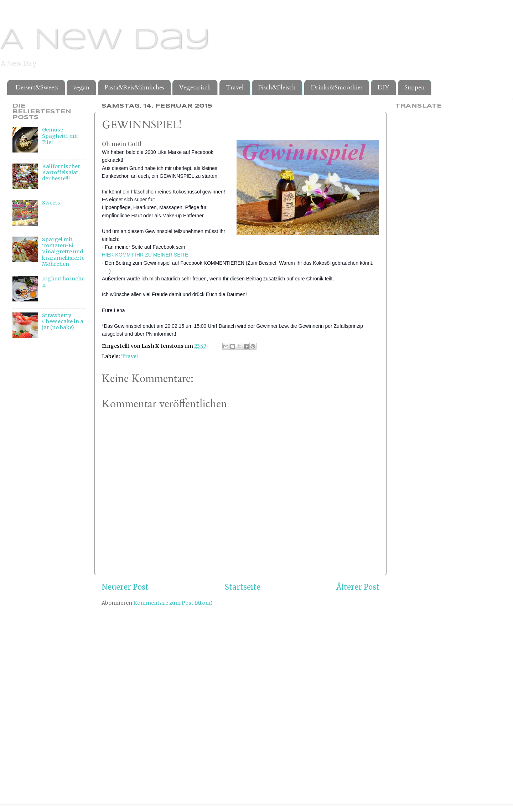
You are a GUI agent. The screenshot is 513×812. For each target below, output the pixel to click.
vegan (81, 87)
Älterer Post (358, 587)
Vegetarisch (195, 87)
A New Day (105, 41)
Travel (235, 87)
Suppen (414, 87)
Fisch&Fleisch (277, 87)
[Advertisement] (41, 462)
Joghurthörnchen (63, 282)
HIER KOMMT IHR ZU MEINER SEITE (145, 255)
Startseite (243, 587)
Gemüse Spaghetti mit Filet (60, 136)
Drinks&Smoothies (337, 87)
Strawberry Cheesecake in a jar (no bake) (63, 322)
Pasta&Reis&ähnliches (134, 87)
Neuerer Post (125, 587)
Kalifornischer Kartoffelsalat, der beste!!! (61, 173)
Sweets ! (52, 203)
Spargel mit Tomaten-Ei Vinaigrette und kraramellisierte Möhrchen (63, 252)
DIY (383, 87)
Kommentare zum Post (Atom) (173, 603)
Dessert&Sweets (37, 87)
